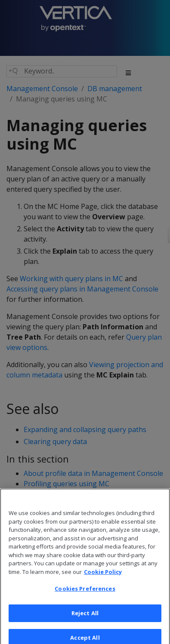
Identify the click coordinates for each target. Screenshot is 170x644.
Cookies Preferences (85, 593)
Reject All (85, 617)
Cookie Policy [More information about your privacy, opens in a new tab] (103, 576)
